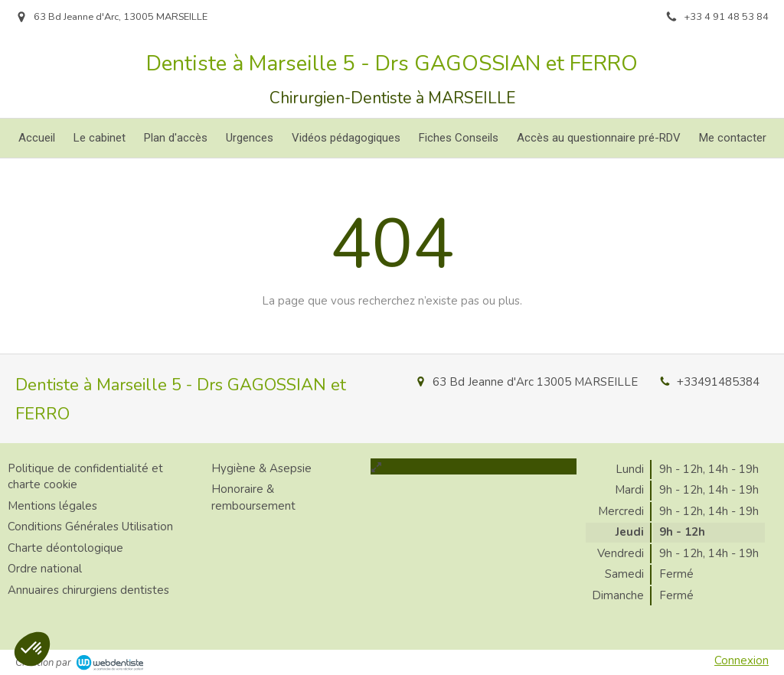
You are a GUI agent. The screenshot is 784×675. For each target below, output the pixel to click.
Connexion (742, 660)
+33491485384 (718, 382)
